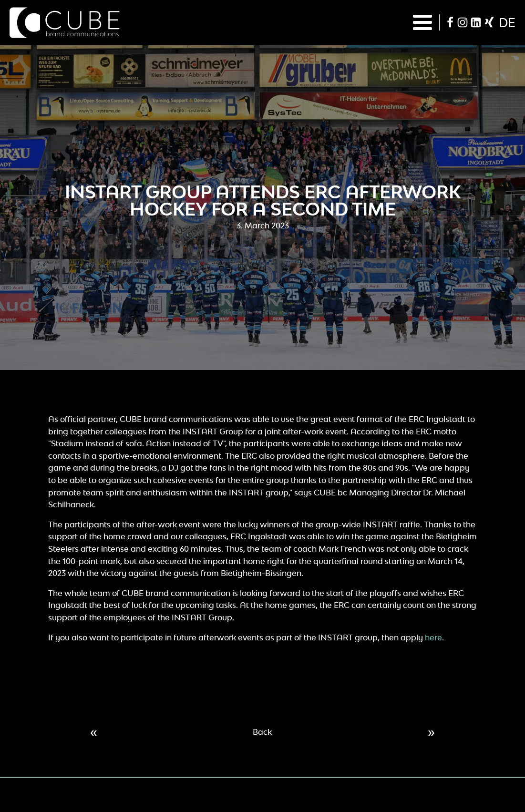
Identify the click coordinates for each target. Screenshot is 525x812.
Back (262, 732)
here (433, 637)
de (507, 22)
